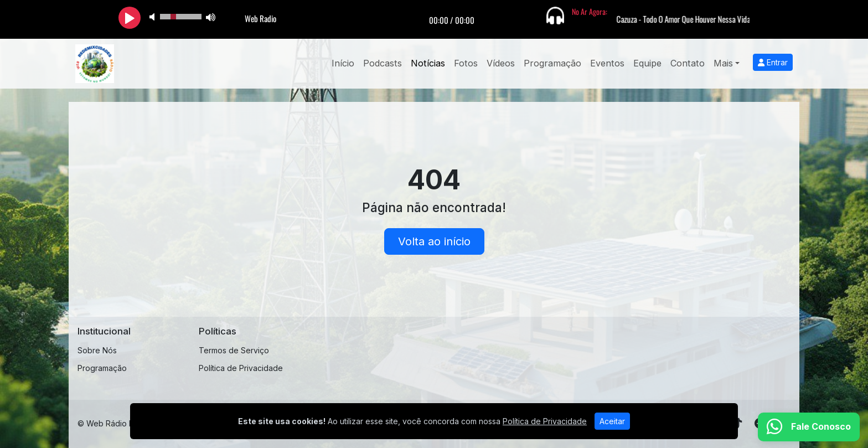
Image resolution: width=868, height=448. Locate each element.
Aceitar (612, 421)
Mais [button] (723, 63)
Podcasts (383, 63)
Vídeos (501, 63)
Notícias (428, 63)
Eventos (607, 63)
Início (343, 63)
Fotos (466, 63)
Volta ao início (434, 241)
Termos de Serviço (234, 350)
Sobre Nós (97, 350)
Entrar (773, 62)
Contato (688, 63)
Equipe (647, 63)
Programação (552, 63)
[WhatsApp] (809, 427)
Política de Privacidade (241, 368)
